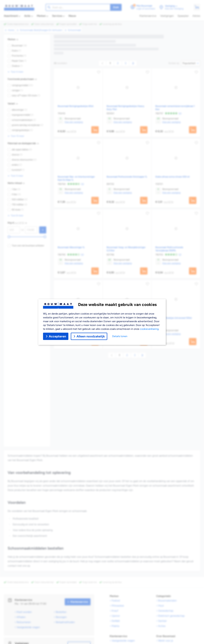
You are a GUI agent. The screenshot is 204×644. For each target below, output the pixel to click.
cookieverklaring (149, 329)
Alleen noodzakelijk (89, 336)
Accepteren (56, 336)
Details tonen (120, 336)
